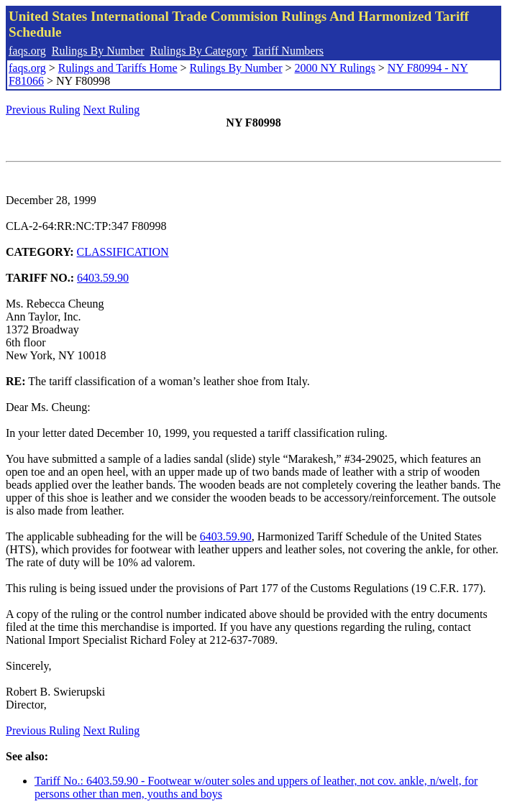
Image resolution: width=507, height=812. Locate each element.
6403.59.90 (103, 278)
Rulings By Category (199, 51)
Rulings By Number (98, 51)
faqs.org (27, 51)
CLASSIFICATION (123, 252)
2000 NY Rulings (335, 68)
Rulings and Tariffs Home (118, 68)
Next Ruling (112, 110)
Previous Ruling (43, 110)
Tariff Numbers (288, 51)
